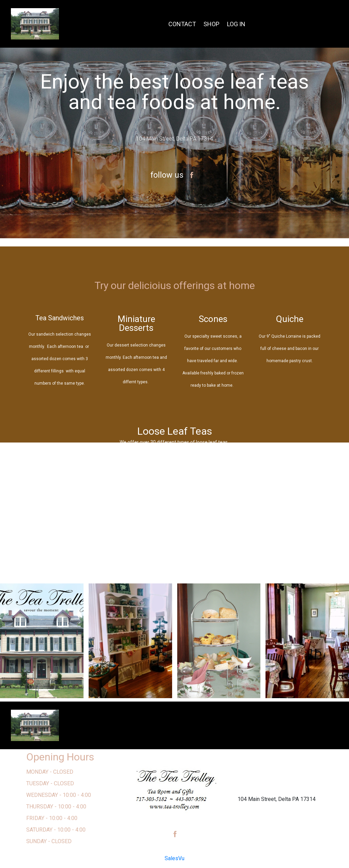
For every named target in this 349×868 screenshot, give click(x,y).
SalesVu (174, 858)
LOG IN (236, 24)
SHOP (211, 24)
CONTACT (182, 24)
